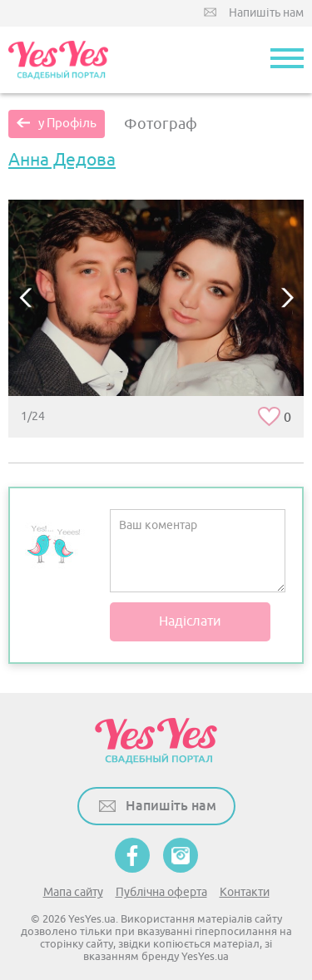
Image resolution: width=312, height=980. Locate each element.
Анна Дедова (62, 160)
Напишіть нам (266, 13)
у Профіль (67, 124)
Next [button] (287, 297)
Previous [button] (25, 297)
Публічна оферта (161, 892)
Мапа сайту (73, 892)
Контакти (245, 892)
